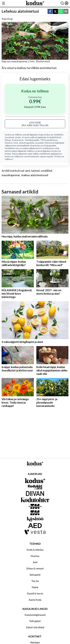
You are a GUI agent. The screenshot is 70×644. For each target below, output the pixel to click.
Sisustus (35, 556)
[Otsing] (62, 3)
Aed (16, 143)
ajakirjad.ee (56, 154)
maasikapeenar (11, 175)
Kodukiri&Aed (54, 137)
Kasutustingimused (35, 615)
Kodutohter (18, 140)
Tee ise (35, 581)
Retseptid (35, 575)
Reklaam (35, 642)
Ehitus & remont (35, 568)
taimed (35, 171)
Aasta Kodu (35, 600)
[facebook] (50, 12)
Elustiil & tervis (35, 593)
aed (28, 171)
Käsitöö (9, 143)
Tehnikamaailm (32, 140)
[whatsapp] (61, 12)
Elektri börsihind (35, 627)
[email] (66, 12)
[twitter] (55, 12)
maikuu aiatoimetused (35, 175)
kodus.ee (49, 135)
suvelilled (46, 171)
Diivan (8, 140)
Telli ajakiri (35, 621)
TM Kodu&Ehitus (49, 140)
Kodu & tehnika (35, 550)
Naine (35, 587)
